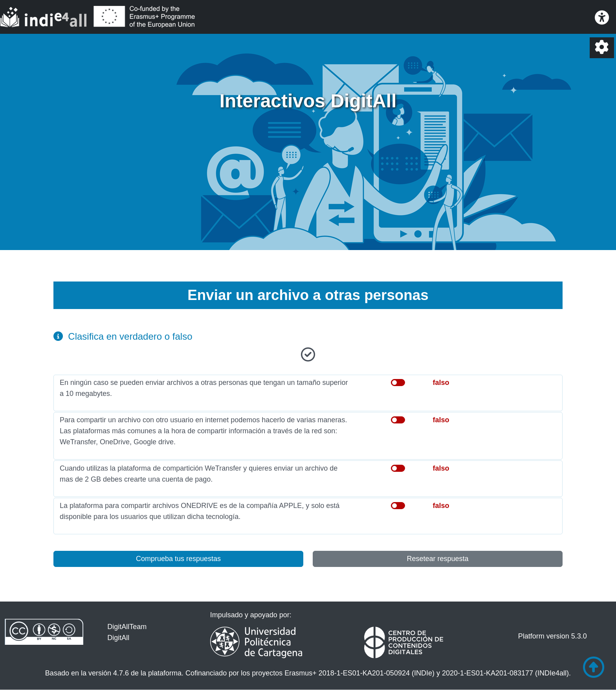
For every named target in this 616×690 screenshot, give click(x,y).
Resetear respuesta (437, 559)
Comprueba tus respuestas (178, 559)
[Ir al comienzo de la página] (594, 667)
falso (441, 383)
